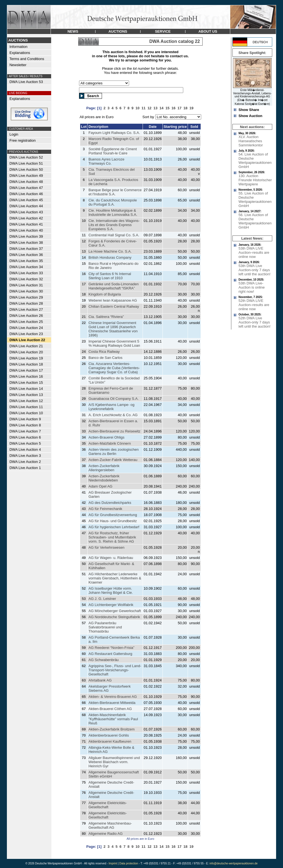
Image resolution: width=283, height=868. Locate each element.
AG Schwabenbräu (103, 660)
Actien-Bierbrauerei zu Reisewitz (114, 431)
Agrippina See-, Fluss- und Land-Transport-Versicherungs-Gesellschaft (115, 670)
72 (84, 747)
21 (84, 317)
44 (84, 515)
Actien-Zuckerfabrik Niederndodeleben (104, 478)
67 (84, 709)
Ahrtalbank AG (100, 680)
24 (84, 352)
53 (84, 599)
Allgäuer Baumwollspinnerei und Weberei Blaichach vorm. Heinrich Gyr (114, 762)
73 (84, 758)
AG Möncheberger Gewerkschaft (115, 611)
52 (84, 588)
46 (84, 527)
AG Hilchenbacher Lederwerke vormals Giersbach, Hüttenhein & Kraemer (115, 578)
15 (84, 264)
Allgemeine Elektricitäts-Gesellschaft (108, 805)
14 (84, 257)
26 (84, 364)
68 (84, 715)
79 (84, 823)
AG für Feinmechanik (105, 509)
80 (84, 834)
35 (84, 443)
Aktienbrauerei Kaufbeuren (110, 741)
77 (84, 803)
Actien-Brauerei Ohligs (106, 437)
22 (84, 323)
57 (84, 623)
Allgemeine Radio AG (106, 834)
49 (84, 558)
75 (84, 782)
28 (84, 388)
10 (84, 221)
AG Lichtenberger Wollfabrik (111, 605)
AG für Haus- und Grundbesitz (113, 521)
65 (84, 697)
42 (84, 503)
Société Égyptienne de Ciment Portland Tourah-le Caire (113, 151)
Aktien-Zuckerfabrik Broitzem (112, 729)
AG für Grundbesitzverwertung (113, 515)
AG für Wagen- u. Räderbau (111, 558)
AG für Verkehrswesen (106, 547)
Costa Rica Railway (104, 352)
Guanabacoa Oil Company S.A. (113, 399)
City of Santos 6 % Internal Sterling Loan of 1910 (110, 276)
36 (84, 449)
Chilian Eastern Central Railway (114, 306)
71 (84, 741)
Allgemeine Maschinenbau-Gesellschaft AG (110, 825)
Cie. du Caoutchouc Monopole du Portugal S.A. (113, 202)
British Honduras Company (110, 257)
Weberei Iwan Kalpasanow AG (113, 300)
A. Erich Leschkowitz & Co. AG (113, 415)
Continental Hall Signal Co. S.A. (114, 235)
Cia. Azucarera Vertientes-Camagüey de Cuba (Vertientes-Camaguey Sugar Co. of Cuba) (114, 368)
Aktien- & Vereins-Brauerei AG (113, 697)
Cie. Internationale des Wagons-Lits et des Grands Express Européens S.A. (114, 225)
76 (84, 793)
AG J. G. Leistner (102, 599)
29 (84, 399)
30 (84, 405)
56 (84, 617)
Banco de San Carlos (105, 358)
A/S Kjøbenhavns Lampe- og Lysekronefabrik (111, 407)
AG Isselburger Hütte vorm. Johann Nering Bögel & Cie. (111, 590)
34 (84, 437)
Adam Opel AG (100, 486)
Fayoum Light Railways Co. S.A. (114, 133)
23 (84, 341)
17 (84, 284)
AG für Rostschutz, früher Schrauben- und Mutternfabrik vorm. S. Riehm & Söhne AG (112, 537)
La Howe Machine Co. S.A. (110, 251)
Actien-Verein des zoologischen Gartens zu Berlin (113, 452)
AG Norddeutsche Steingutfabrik (114, 617)
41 (84, 492)
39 (84, 476)
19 (84, 300)
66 (84, 703)
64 (84, 686)
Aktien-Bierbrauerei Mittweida (112, 703)
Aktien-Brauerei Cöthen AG (110, 709)
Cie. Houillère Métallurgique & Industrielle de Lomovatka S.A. (113, 213)
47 (84, 533)
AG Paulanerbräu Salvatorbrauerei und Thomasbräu (105, 627)
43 (84, 509)
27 (84, 378)
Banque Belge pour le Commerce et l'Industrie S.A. (115, 192)
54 (84, 605)
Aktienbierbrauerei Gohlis (109, 735)
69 (84, 729)
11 (84, 235)
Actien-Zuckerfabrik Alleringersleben (104, 468)
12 (84, 241)
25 (84, 358)
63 (84, 680)
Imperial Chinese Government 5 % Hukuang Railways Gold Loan (114, 343)
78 (84, 813)
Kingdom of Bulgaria (105, 294)
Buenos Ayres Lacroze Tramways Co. (106, 161)
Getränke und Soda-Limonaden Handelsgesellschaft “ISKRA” (113, 286)
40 (84, 486)
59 (84, 648)
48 (84, 547)
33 (84, 431)
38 (84, 466)
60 (84, 654)
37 (84, 460)
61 (84, 660)
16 (84, 274)
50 (84, 564)
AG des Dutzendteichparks (110, 503)
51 (84, 574)
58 (84, 637)
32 (84, 421)
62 (84, 666)
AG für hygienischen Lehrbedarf (114, 527)
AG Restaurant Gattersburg (110, 654)
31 (84, 415)
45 (84, 521)
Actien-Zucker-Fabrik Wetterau (113, 460)
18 (84, 294)
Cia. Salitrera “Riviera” (106, 317)
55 (84, 611)
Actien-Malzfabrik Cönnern (110, 443)
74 (84, 772)
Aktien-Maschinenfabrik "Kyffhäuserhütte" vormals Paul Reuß (113, 719)
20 (84, 306)
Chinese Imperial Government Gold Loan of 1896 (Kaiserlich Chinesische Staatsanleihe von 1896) (113, 329)
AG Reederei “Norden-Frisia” (111, 648)
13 (84, 251)
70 (84, 735)
